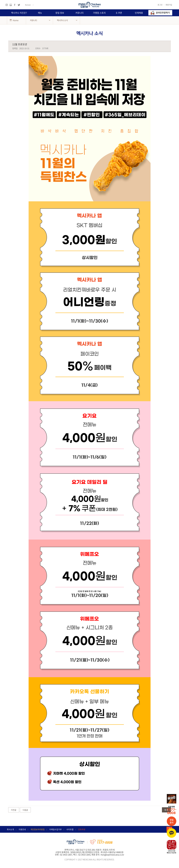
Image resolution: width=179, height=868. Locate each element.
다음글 (25, 810)
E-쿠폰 (119, 13)
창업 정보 (60, 13)
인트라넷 (82, 829)
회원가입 (169, 5)
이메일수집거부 (55, 829)
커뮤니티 (80, 13)
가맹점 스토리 (99, 13)
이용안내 (22, 829)
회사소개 (10, 829)
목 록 (166, 810)
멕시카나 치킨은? (19, 13)
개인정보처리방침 (38, 829)
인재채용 (139, 13)
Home (14, 20)
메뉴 (40, 13)
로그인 (160, 5)
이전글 (14, 810)
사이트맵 (70, 829)
